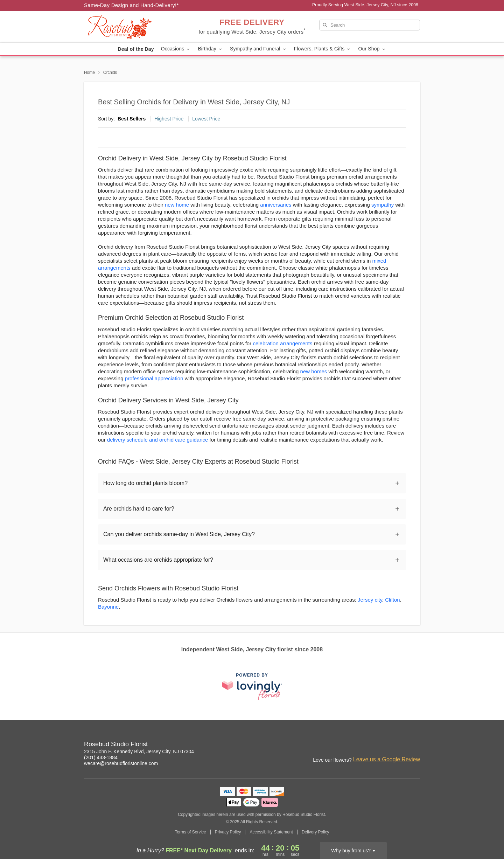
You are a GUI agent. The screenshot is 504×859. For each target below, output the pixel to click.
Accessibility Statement (271, 832)
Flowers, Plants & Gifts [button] (323, 49)
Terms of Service (190, 832)
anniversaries (276, 205)
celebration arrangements (282, 343)
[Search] (370, 25)
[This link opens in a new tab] (252, 687)
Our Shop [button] (372, 49)
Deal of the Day (136, 49)
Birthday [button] (210, 49)
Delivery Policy (316, 832)
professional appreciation (154, 378)
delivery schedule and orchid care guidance (158, 440)
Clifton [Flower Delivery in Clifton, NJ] (393, 600)
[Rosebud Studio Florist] (134, 27)
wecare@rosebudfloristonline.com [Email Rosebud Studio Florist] (121, 763)
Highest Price (169, 119)
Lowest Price (206, 119)
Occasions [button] (176, 49)
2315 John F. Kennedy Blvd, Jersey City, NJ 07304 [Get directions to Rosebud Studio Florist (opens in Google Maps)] (139, 751)
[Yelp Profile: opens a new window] (415, 745)
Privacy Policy (228, 832)
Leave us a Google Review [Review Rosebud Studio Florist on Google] (387, 759)
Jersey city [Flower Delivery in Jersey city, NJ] (370, 600)
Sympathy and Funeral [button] (258, 49)
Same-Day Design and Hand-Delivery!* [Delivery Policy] (131, 5)
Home (89, 72)
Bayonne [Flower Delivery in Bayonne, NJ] (108, 607)
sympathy (383, 205)
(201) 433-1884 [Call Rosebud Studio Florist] (101, 757)
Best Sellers (132, 119)
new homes (314, 371)
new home (177, 205)
